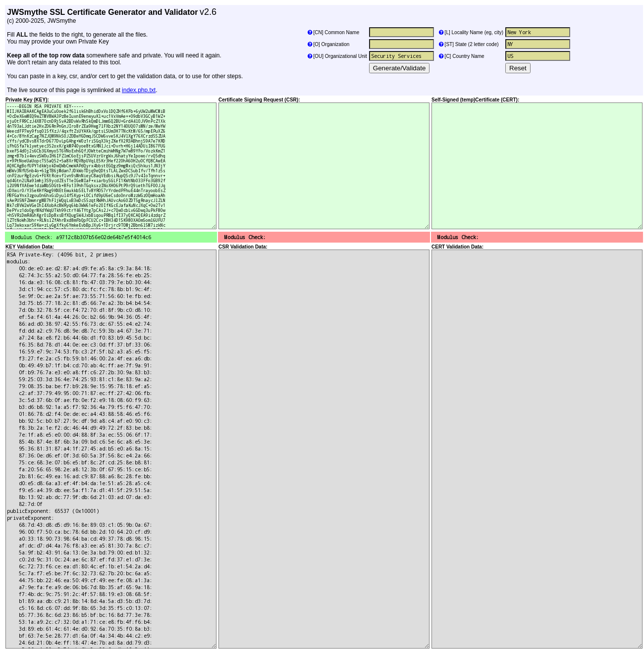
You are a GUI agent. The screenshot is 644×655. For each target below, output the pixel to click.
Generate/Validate (399, 68)
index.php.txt (139, 90)
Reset (518, 68)
